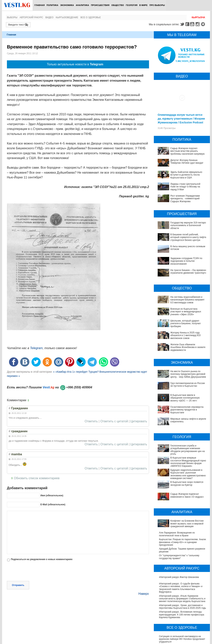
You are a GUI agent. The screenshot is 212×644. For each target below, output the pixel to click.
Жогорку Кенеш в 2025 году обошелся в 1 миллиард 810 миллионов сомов (185, 335)
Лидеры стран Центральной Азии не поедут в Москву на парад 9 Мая (185, 187)
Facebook (187, 24)
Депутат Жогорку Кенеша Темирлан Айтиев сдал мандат (187, 162)
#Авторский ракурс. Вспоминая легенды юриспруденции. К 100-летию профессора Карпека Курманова (182, 578)
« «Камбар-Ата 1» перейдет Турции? (76, 372)
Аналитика (82, 5)
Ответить (91, 421)
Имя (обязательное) (52, 496)
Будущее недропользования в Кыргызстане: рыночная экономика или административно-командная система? (183, 452)
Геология (132, 5)
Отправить (18, 585)
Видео (49, 17)
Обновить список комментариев (37, 478)
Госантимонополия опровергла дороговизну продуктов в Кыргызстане (183, 403)
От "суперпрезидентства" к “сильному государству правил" (179, 520)
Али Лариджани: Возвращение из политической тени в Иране (177, 497)
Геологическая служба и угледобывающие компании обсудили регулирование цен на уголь (182, 433)
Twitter (182, 24)
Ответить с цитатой (114, 421)
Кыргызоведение (67, 17)
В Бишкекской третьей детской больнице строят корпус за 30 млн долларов (181, 633)
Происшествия (100, 5)
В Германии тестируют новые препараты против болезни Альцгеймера (181, 610)
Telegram (204, 24)
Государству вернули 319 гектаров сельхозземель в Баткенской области (189, 225)
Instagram (198, 24)
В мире (144, 5)
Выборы (12, 17)
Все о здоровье (91, 17)
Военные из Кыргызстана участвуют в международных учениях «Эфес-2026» (186, 312)
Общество (118, 5)
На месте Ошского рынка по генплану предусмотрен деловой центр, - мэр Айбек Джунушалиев (188, 374)
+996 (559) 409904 (79, 387)
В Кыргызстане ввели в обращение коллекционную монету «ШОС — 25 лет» (181, 396)
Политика (52, 5)
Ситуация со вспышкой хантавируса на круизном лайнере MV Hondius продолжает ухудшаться (182, 602)
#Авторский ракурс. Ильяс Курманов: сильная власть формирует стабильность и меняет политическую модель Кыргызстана (182, 562)
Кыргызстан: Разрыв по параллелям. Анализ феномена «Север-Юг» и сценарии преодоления (183, 505)
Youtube (193, 24)
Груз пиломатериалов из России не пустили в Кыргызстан (188, 385)
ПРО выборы (157, 5)
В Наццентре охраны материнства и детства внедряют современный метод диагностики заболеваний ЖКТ (183, 618)
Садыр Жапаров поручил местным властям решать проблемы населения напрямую (188, 151)
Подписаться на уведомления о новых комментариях (42, 559)
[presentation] (36, 572)
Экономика (67, 5)
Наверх (144, 594)
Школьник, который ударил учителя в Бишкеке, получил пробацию (185, 324)
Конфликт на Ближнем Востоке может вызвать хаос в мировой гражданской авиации (179, 489)
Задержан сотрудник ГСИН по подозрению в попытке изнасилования (186, 261)
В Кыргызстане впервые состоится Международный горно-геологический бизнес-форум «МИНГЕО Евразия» (179, 442)
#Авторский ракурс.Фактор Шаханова (179, 540)
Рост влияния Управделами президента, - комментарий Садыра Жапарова (185, 199)
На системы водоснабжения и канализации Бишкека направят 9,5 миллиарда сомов (187, 300)
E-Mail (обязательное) (53, 505)
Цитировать (139, 421)
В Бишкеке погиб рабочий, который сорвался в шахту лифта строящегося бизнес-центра (188, 237)
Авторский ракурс (31, 17)
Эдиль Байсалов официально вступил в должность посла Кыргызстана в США (186, 175)
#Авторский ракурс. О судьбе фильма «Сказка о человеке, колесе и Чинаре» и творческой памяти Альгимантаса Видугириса (181, 551)
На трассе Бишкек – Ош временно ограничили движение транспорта (189, 272)
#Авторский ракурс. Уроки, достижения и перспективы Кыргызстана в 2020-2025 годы (183, 570)
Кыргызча (198, 17)
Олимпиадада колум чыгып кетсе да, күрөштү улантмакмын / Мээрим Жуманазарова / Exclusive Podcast (181, 119)
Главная (39, 5)
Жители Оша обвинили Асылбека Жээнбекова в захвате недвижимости (188, 347)
